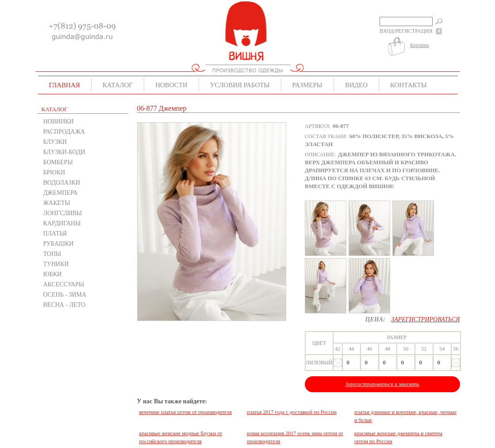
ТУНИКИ (56, 264)
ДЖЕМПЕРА (61, 193)
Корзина (419, 45)
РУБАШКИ (59, 244)
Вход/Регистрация (406, 31)
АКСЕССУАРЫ (64, 284)
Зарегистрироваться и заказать (382, 384)
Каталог (118, 85)
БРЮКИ (54, 172)
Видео (356, 85)
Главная (65, 85)
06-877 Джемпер (162, 108)
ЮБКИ (53, 274)
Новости (171, 85)
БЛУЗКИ (55, 142)
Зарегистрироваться (425, 319)
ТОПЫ (52, 254)
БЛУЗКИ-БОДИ (64, 152)
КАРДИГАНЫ (62, 223)
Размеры (307, 85)
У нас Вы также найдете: (172, 401)
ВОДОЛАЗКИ (62, 183)
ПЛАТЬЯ (55, 234)
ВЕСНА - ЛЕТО (65, 305)
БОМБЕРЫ (58, 162)
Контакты (409, 85)
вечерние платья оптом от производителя (186, 412)
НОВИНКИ (59, 122)
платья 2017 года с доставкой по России (292, 412)
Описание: (320, 154)
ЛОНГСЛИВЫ (63, 213)
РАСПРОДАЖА (64, 132)
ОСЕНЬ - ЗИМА (65, 295)
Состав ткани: (326, 136)
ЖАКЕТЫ (57, 203)
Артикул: (318, 126)
